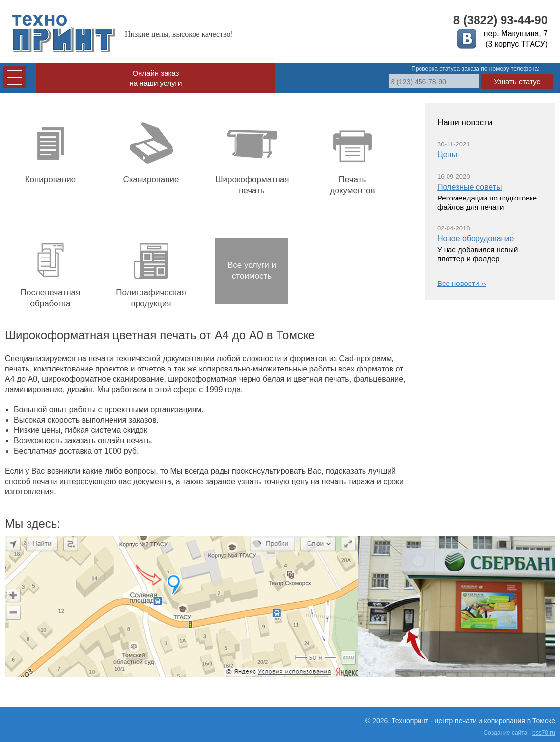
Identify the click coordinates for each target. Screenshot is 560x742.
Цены (447, 155)
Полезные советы (470, 187)
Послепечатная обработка (50, 271)
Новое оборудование (476, 239)
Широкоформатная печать (252, 157)
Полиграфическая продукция (151, 271)
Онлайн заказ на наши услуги (155, 78)
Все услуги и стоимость (252, 271)
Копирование (50, 152)
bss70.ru (544, 733)
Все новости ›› (462, 283)
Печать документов (352, 157)
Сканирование (151, 152)
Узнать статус (517, 81)
